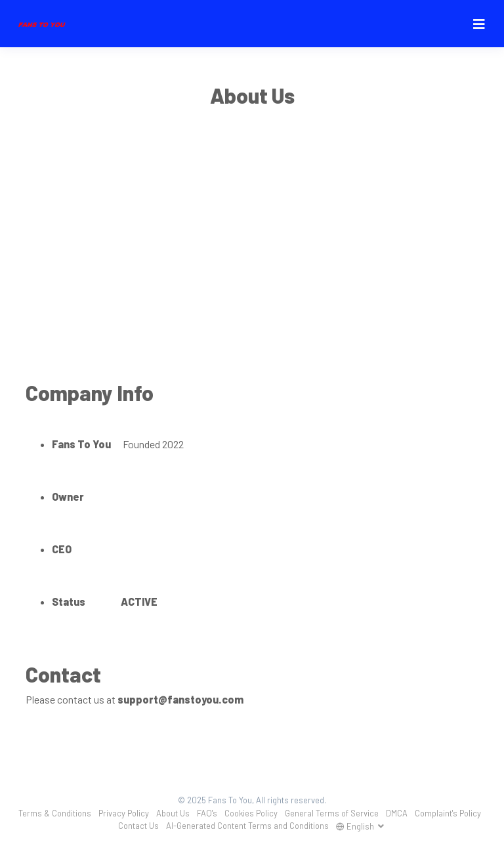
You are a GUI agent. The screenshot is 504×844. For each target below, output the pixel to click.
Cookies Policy (251, 813)
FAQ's (207, 813)
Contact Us (138, 826)
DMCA (397, 813)
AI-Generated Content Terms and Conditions (247, 826)
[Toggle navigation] (479, 24)
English (356, 826)
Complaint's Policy (448, 813)
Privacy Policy (124, 813)
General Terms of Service (332, 813)
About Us (173, 813)
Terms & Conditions (55, 813)
